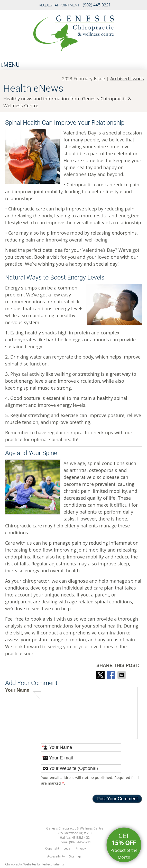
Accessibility (56, 856)
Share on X (101, 675)
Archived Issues (127, 79)
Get (124, 846)
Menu (10, 65)
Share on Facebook (112, 675)
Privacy (81, 848)
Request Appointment (59, 5)
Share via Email (122, 675)
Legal (67, 848)
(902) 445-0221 (97, 5)
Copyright (52, 848)
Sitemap (75, 856)
